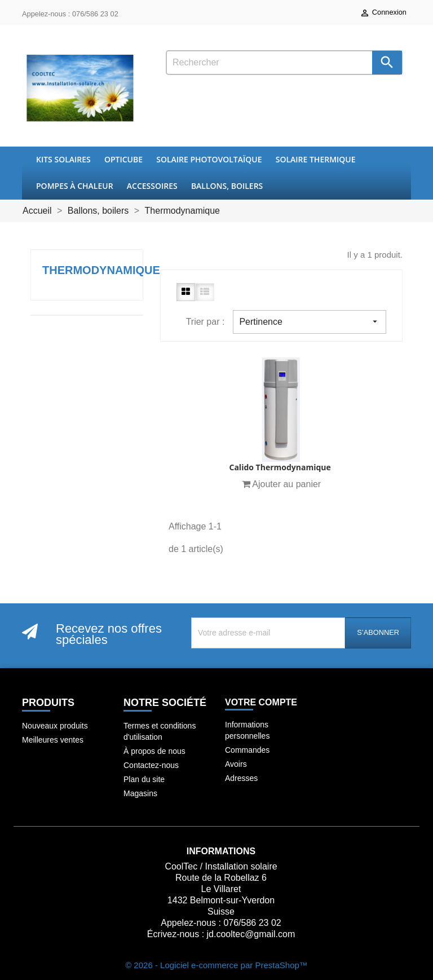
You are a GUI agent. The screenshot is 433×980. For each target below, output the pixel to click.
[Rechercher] (284, 63)
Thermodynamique (101, 270)
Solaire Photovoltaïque (209, 159)
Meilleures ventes (53, 740)
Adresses (241, 778)
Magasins (140, 793)
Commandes (247, 750)
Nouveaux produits (55, 726)
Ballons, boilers (227, 186)
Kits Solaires (63, 159)
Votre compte (261, 702)
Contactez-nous (151, 765)
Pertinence (310, 321)
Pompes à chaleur (75, 186)
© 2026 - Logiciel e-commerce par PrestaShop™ (216, 965)
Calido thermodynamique (280, 467)
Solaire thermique (316, 159)
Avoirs (236, 764)
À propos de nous (154, 751)
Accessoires (152, 186)
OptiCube (123, 159)
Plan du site (144, 779)
